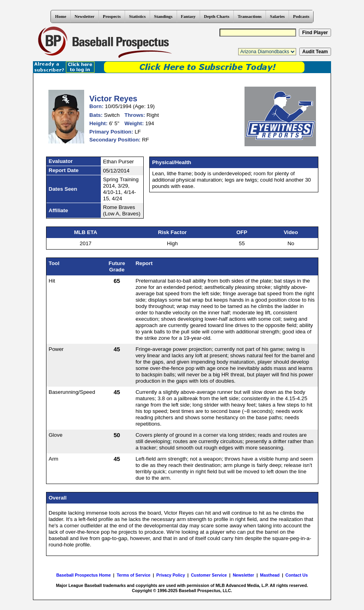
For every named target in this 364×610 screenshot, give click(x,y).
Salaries (277, 16)
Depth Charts (217, 16)
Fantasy (188, 16)
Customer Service (209, 575)
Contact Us (297, 575)
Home (61, 16)
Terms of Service (134, 575)
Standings (163, 16)
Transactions (250, 16)
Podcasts (301, 16)
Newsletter (85, 16)
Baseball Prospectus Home (84, 575)
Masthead (270, 575)
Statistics (137, 16)
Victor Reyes (113, 99)
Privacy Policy (171, 575)
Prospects (112, 16)
